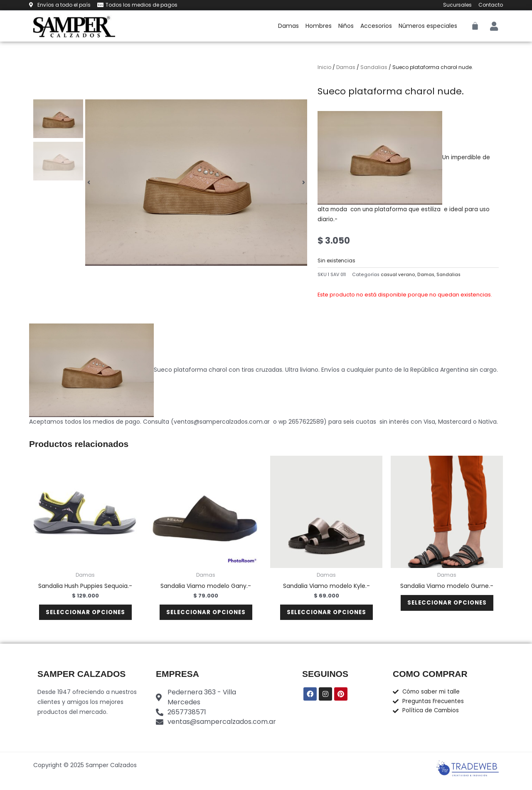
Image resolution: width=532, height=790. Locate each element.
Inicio (324, 67)
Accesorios (376, 26)
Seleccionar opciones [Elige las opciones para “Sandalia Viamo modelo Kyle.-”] (326, 615)
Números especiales (428, 26)
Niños (346, 26)
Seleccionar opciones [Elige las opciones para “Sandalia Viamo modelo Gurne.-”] (447, 605)
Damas (288, 26)
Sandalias (374, 67)
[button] (89, 183)
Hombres (319, 26)
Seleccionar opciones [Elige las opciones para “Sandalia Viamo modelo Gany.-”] (206, 615)
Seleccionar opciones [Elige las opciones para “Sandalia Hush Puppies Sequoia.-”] (85, 615)
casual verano (398, 275)
